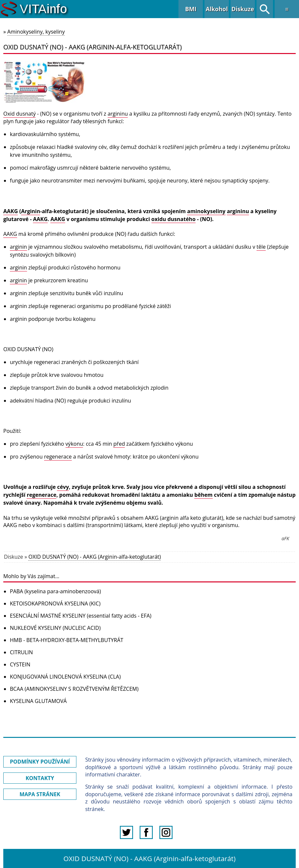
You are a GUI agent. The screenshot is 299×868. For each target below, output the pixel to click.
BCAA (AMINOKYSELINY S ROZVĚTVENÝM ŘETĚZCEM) (74, 689)
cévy (63, 487)
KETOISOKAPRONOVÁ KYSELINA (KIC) (55, 603)
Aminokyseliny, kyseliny (36, 32)
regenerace (58, 457)
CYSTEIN (20, 664)
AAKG (11, 211)
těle (261, 247)
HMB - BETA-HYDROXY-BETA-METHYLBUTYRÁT (67, 640)
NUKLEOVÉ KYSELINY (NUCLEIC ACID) (55, 628)
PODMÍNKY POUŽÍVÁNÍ (40, 762)
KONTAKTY (40, 778)
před (119, 444)
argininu (118, 114)
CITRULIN (21, 652)
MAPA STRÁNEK (40, 794)
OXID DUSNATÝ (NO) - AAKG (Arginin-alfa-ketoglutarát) (95, 557)
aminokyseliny (206, 211)
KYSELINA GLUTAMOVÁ (38, 701)
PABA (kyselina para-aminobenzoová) (55, 591)
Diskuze (243, 9)
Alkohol (217, 9)
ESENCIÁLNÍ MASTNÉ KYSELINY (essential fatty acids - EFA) (81, 616)
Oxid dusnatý (19, 114)
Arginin (31, 211)
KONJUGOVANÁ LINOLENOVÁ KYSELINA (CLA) (65, 677)
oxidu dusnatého (174, 219)
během (203, 495)
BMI (191, 9)
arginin (18, 247)
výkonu (74, 444)
